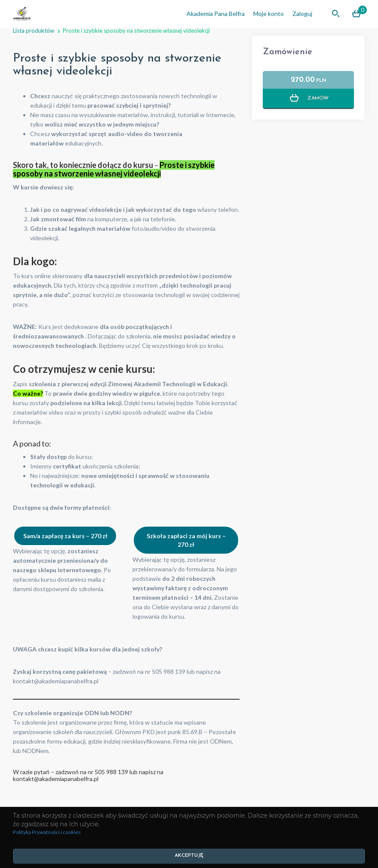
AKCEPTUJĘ (189, 856)
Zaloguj (302, 14)
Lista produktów (34, 31)
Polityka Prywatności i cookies (47, 832)
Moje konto (269, 14)
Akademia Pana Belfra (216, 14)
